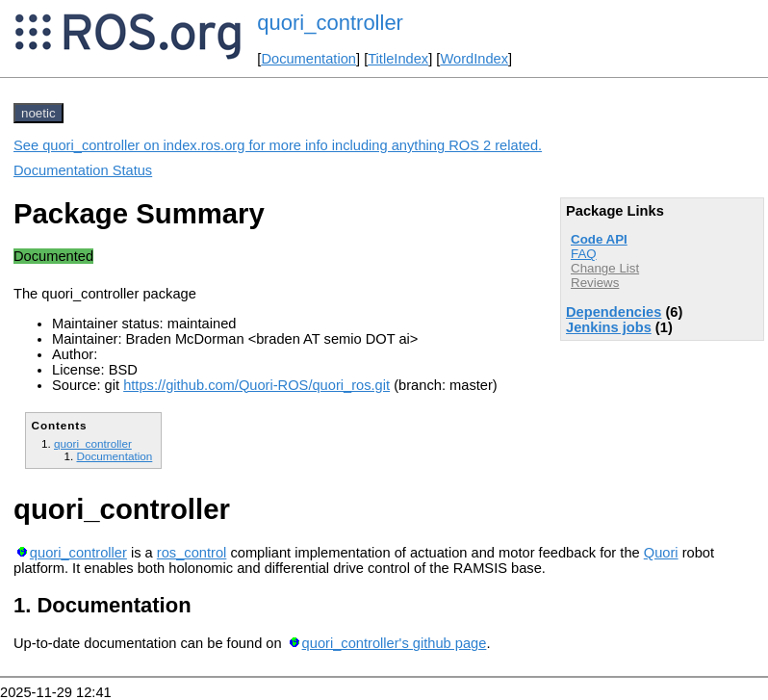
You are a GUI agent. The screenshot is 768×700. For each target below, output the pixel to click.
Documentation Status (83, 170)
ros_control (192, 553)
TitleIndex (398, 59)
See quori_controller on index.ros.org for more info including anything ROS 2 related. (278, 145)
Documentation (308, 59)
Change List (605, 268)
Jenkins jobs (609, 327)
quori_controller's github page (395, 643)
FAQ (584, 254)
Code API (599, 239)
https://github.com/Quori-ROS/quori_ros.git (256, 385)
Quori (661, 553)
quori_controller (330, 23)
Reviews (595, 283)
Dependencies (614, 312)
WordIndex (474, 59)
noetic (38, 113)
